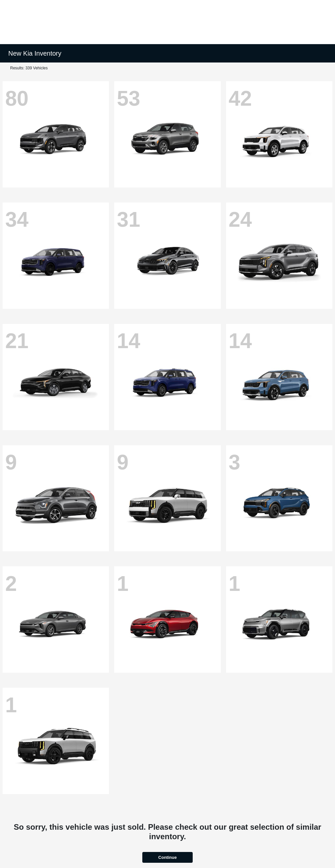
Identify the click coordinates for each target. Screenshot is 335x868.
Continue (167, 857)
